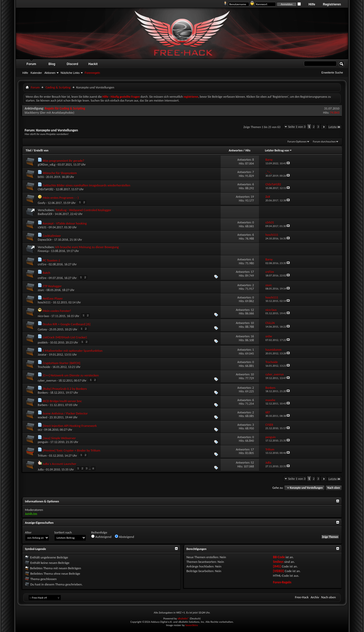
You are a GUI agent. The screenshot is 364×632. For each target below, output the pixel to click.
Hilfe (312, 4)
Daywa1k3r (45, 240)
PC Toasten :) (51, 260)
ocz (40, 430)
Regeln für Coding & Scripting (65, 108)
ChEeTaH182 (46, 189)
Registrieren (332, 4)
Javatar (42, 355)
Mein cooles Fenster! (57, 311)
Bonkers (43, 393)
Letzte (335, 127)
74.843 (335, 112)
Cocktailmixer (52, 236)
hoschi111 (44, 302)
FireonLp (43, 251)
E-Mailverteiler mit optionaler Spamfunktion (73, 351)
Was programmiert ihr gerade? (63, 161)
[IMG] (277, 566)
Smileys (278, 562)
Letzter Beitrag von (279, 150)
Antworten (236, 150)
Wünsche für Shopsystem (60, 173)
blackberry (32, 112)
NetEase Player (53, 298)
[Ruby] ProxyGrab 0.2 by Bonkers (65, 389)
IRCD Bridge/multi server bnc (62, 401)
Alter (28, 532)
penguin (43, 442)
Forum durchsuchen (324, 142)
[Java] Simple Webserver (59, 438)
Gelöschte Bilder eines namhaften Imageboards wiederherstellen (86, 185)
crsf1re (42, 264)
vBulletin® (183, 619)
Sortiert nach (63, 532)
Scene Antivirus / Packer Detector (65, 413)
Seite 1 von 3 (297, 127)
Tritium (42, 456)
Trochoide (44, 367)
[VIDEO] (279, 571)
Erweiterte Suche (332, 73)
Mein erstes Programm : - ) (61, 198)
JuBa (41, 469)
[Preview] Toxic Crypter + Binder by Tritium (71, 450)
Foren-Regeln (282, 582)
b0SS (41, 177)
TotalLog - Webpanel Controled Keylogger (83, 210)
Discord (73, 64)
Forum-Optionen (297, 142)
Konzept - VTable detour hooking (65, 223)
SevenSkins (192, 625)
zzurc (41, 290)
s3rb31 (42, 227)
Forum (31, 64)
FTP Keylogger (52, 286)
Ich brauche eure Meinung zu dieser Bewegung (87, 247)
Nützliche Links (70, 73)
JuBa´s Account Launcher (59, 464)
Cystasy (42, 329)
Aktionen (50, 73)
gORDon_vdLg (46, 165)
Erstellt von (41, 150)
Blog (52, 64)
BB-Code (279, 557)
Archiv (315, 597)
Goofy (41, 203)
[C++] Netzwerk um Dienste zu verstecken (71, 375)
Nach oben (334, 488)
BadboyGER (45, 214)
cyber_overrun (47, 381)
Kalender (36, 73)
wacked (43, 417)
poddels (43, 342)
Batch (46, 273)
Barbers (43, 405)
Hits (248, 150)
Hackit (93, 64)
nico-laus (43, 316)
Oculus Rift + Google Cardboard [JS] (67, 324)
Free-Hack (302, 597)
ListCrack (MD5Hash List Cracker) (65, 337)
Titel (29, 150)
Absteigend (124, 537)
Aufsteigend (101, 537)
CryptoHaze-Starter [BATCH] (62, 363)
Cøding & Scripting (58, 87)
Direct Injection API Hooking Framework (70, 426)
